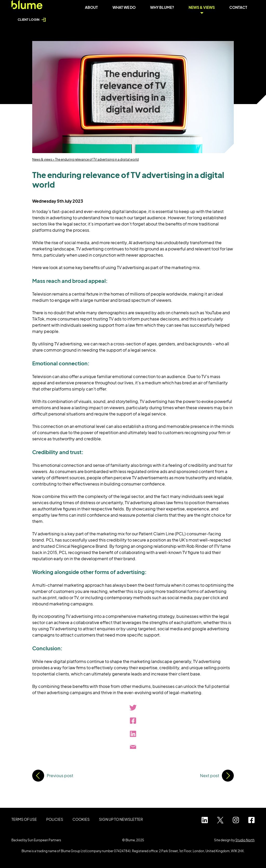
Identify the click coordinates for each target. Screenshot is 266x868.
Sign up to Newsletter (121, 819)
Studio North (245, 840)
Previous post (60, 775)
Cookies (81, 819)
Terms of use (24, 819)
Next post (210, 775)
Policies (55, 819)
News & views (42, 159)
